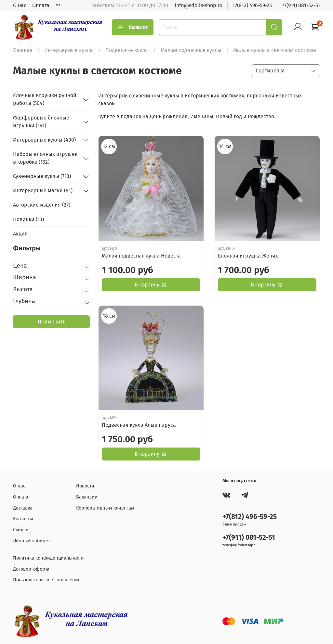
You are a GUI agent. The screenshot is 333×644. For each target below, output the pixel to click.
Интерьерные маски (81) (43, 190)
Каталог (133, 27)
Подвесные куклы (127, 50)
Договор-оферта (31, 569)
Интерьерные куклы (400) (44, 140)
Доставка (23, 508)
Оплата (41, 5)
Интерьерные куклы (69, 50)
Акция (20, 234)
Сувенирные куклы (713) (42, 176)
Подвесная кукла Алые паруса (139, 425)
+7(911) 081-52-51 (301, 5)
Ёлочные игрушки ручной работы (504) (45, 99)
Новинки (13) (28, 219)
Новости (85, 486)
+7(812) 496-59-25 (252, 5)
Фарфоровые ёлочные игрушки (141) (41, 122)
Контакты (23, 519)
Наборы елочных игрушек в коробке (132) (45, 158)
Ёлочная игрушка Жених (248, 256)
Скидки (21, 530)
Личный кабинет (32, 541)
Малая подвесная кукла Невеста (141, 256)
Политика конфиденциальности (48, 558)
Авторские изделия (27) (42, 205)
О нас (20, 5)
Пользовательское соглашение (47, 580)
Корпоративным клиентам (105, 508)
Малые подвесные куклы (191, 50)
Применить (52, 322)
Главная (23, 50)
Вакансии (87, 497)
